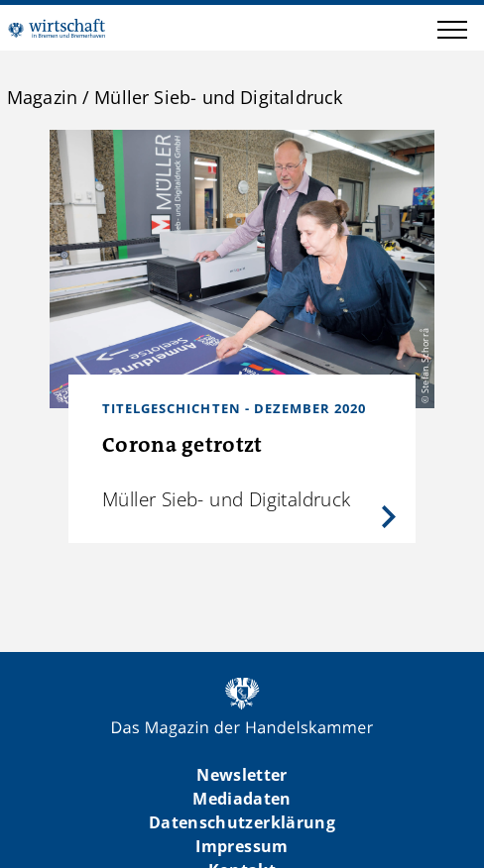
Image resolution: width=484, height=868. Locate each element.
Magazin (42, 97)
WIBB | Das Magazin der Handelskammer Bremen (57, 28)
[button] (452, 33)
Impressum (242, 846)
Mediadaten (242, 799)
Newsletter (242, 775)
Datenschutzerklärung (242, 822)
